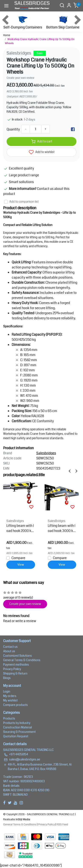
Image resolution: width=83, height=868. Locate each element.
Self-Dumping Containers (23, 22)
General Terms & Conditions (22, 660)
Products (9, 718)
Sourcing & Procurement (19, 732)
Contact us (10, 647)
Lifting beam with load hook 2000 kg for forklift (20, 528)
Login (7, 691)
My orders (10, 696)
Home (7, 35)
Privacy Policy (12, 669)
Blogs (7, 678)
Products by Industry (17, 723)
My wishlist (10, 700)
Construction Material (18, 727)
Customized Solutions (18, 656)
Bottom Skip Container (63, 22)
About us (9, 651)
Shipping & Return (15, 673)
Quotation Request (16, 736)
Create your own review (20, 78)
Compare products (15, 705)
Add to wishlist (42, 152)
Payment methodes (16, 665)
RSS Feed (62, 825)
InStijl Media (23, 819)
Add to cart (42, 142)
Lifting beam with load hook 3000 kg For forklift (62, 528)
